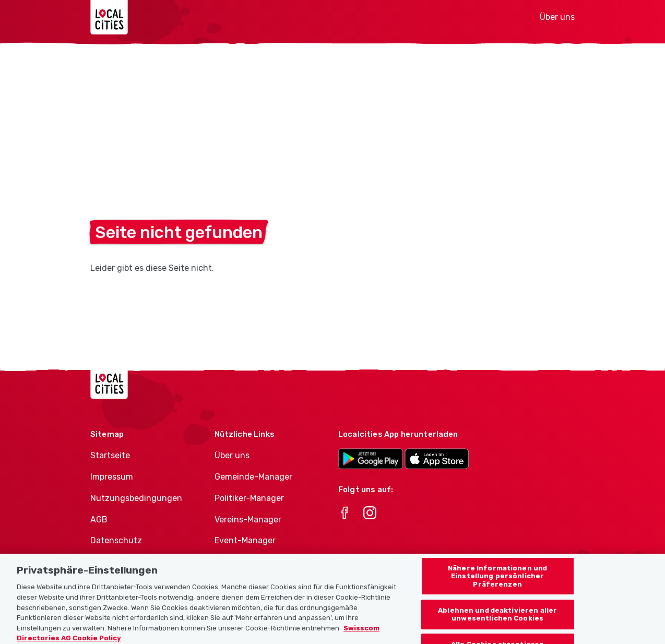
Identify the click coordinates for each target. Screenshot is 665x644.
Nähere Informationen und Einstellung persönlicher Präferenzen (497, 580)
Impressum (112, 477)
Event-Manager (245, 540)
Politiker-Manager (249, 498)
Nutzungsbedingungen (136, 498)
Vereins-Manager (248, 520)
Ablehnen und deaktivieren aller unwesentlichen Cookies (497, 619)
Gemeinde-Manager (253, 477)
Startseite (110, 455)
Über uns (557, 17)
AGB (99, 520)
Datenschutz (116, 540)
